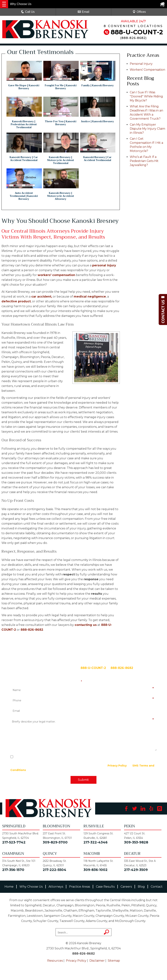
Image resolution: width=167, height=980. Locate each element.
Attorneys (56, 887)
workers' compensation (56, 275)
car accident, (42, 297)
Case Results (105, 887)
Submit (83, 780)
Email (83, 12)
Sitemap (114, 961)
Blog (141, 887)
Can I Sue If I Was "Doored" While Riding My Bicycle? (146, 96)
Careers (126, 887)
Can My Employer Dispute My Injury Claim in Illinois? (147, 129)
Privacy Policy (117, 766)
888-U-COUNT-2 (137, 32)
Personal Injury (141, 64)
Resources (55, 961)
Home (9, 887)
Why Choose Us (31, 887)
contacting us (86, 625)
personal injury (104, 265)
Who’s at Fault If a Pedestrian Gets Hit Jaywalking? (144, 161)
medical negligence (90, 297)
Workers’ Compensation (147, 70)
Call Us (28, 12)
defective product (16, 301)
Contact (157, 887)
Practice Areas (80, 887)
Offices (139, 12)
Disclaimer (97, 961)
